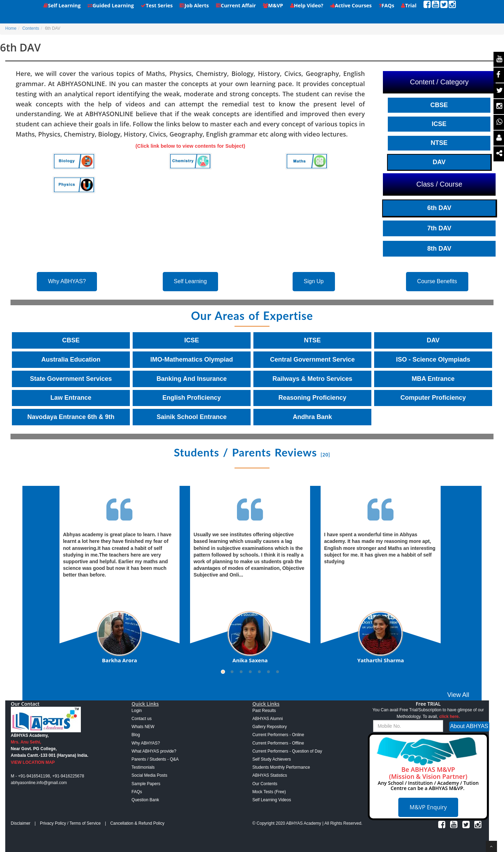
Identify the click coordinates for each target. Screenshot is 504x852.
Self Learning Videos (272, 800)
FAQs (386, 5)
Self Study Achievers (272, 759)
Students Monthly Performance (281, 767)
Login (137, 711)
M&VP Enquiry (428, 807)
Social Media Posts (149, 775)
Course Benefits (437, 281)
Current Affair (236, 5)
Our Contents (265, 784)
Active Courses (351, 5)
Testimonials (143, 767)
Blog (136, 735)
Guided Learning (111, 5)
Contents (31, 28)
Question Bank (145, 800)
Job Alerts (194, 5)
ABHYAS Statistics (270, 775)
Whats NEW (143, 727)
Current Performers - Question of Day (287, 751)
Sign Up (314, 281)
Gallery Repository (270, 727)
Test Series (157, 5)
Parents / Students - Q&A (155, 759)
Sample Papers (146, 784)
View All (458, 695)
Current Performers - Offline (278, 743)
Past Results (264, 711)
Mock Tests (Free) (269, 792)
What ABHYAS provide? (154, 751)
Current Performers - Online (278, 735)
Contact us (142, 719)
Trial (409, 5)
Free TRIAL (428, 704)
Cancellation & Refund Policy (137, 823)
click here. (450, 717)
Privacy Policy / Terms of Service (70, 823)
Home (11, 28)
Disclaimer (21, 823)
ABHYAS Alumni (268, 719)
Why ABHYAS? (67, 281)
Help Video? (307, 5)
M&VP (273, 5)
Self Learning (62, 5)
